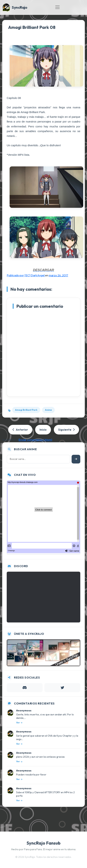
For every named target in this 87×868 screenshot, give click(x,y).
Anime (48, 410)
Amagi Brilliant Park (26, 410)
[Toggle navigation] (57, 7)
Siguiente (66, 430)
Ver (19, 723)
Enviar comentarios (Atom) (35, 440)
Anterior (20, 430)
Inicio (43, 430)
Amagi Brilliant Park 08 (32, 27)
